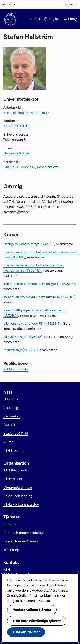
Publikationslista (16, 369)
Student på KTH (16, 433)
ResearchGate (48, 167)
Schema (10, 524)
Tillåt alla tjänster (26, 632)
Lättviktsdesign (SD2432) (23, 337)
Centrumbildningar (18, 487)
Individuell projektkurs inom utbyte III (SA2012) (39, 284)
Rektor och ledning (18, 496)
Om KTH (10, 425)
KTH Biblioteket (15, 470)
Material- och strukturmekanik (26, 113)
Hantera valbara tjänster (32, 610)
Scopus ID (28, 167)
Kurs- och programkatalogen (25, 533)
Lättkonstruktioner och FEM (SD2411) (32, 323)
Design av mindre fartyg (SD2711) (29, 244)
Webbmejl (11, 550)
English (54, 19)
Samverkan (12, 416)
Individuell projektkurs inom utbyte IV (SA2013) (39, 297)
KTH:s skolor (13, 479)
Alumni (9, 442)
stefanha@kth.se (16, 153)
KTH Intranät (13, 451)
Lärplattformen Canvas (21, 541)
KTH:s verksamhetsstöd (21, 504)
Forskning (11, 408)
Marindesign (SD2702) (21, 350)
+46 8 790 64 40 (16, 126)
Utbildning (11, 399)
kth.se (7, 4)
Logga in (70, 4)
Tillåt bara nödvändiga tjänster (37, 621)
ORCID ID (11, 167)
